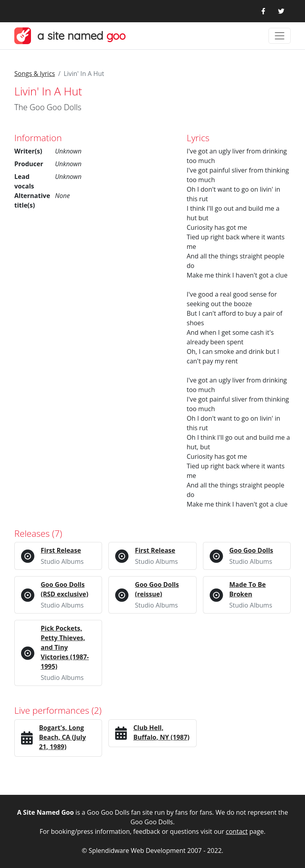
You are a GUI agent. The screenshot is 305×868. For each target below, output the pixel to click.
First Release (61, 550)
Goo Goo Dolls (251, 550)
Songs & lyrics (35, 74)
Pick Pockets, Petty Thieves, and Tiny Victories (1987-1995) (65, 647)
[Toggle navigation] (280, 36)
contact (237, 831)
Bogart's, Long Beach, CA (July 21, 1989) (62, 737)
